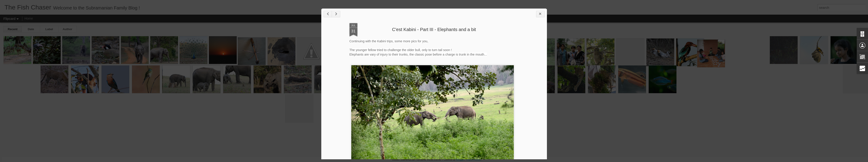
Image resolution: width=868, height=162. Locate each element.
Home (29, 18)
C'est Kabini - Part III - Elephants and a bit (434, 29)
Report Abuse (473, 160)
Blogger (460, 160)
